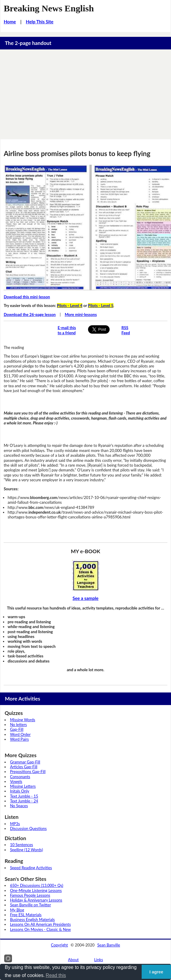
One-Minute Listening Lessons (36, 890)
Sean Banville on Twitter (30, 905)
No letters (18, 725)
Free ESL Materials (26, 915)
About (73, 960)
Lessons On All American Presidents (40, 924)
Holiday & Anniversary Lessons (36, 900)
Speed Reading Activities (31, 868)
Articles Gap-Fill (24, 767)
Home (10, 22)
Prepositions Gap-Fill (28, 772)
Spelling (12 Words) (26, 850)
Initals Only (19, 791)
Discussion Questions (28, 828)
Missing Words (22, 720)
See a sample (85, 598)
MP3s (15, 824)
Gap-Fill (17, 729)
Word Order (20, 734)
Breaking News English (49, 8)
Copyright (59, 945)
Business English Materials (32, 919)
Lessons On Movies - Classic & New (40, 929)
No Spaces (19, 806)
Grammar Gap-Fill (25, 762)
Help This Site (40, 22)
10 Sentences (21, 845)
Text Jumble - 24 (24, 801)
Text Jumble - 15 (24, 796)
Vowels (16, 781)
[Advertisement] (85, 94)
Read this (56, 975)
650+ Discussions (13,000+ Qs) (37, 885)
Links (99, 960)
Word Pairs (19, 739)
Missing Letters (23, 786)
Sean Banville (109, 945)
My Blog (17, 910)
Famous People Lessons (30, 895)
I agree (156, 972)
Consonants (20, 777)
